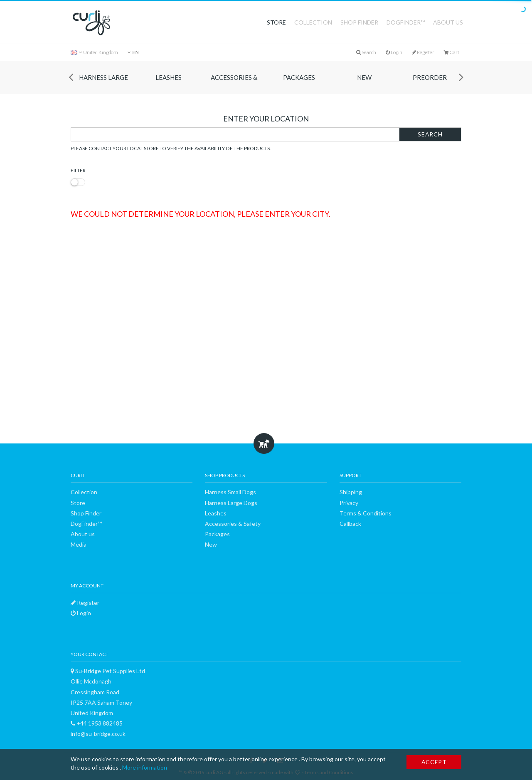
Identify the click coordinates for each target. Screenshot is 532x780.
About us (448, 22)
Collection (313, 22)
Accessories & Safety (234, 84)
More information (145, 767)
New (364, 77)
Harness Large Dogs (103, 84)
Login (394, 52)
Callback (350, 524)
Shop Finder (359, 22)
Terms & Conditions (366, 513)
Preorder (430, 77)
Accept (434, 762)
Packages (299, 77)
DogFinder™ (406, 22)
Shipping (351, 492)
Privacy (349, 503)
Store (276, 22)
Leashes (169, 77)
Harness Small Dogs (230, 492)
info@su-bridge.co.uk (98, 734)
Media (79, 544)
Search (430, 134)
